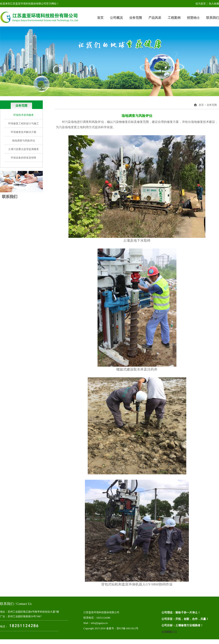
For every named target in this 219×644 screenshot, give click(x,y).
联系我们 (213, 18)
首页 (100, 18)
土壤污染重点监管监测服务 (24, 149)
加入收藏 (214, 4)
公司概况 (116, 18)
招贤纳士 (193, 18)
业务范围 (136, 18)
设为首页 (201, 4)
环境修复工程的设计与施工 (24, 124)
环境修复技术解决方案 (24, 132)
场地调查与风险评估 (24, 141)
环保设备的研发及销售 (24, 158)
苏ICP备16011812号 (127, 628)
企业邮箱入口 (169, 632)
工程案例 (174, 18)
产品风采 (155, 18)
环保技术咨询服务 (24, 115)
